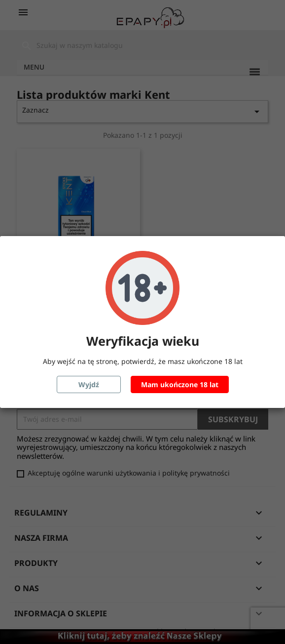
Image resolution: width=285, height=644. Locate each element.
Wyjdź (89, 384)
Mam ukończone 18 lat (180, 384)
